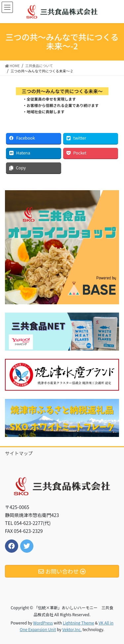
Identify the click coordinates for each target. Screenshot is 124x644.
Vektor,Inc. (72, 629)
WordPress (43, 623)
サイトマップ (19, 453)
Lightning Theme (79, 623)
